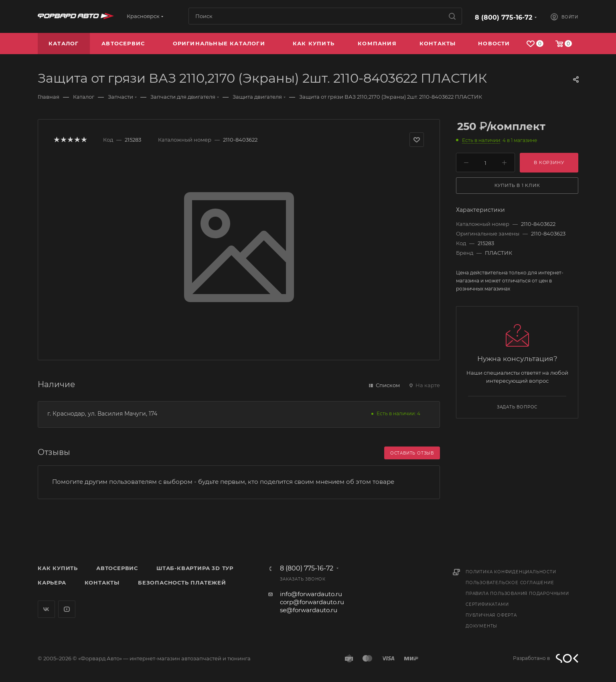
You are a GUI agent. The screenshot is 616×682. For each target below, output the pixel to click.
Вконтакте (46, 609)
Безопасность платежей (182, 583)
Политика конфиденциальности (511, 572)
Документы (481, 626)
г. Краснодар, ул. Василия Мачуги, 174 (102, 414)
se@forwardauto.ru (309, 610)
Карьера (52, 583)
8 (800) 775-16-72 (504, 17)
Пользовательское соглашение (510, 583)
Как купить (58, 568)
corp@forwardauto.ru (312, 602)
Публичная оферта (491, 615)
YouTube (67, 609)
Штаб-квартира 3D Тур (195, 568)
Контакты (102, 583)
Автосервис (117, 568)
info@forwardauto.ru (311, 594)
